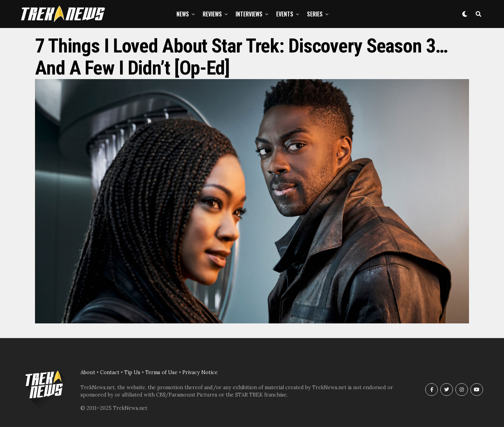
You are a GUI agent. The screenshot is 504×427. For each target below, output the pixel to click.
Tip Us (132, 372)
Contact (110, 372)
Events (285, 14)
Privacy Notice (200, 372)
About (88, 372)
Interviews (249, 14)
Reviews (212, 14)
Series (315, 14)
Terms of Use (161, 372)
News (183, 14)
